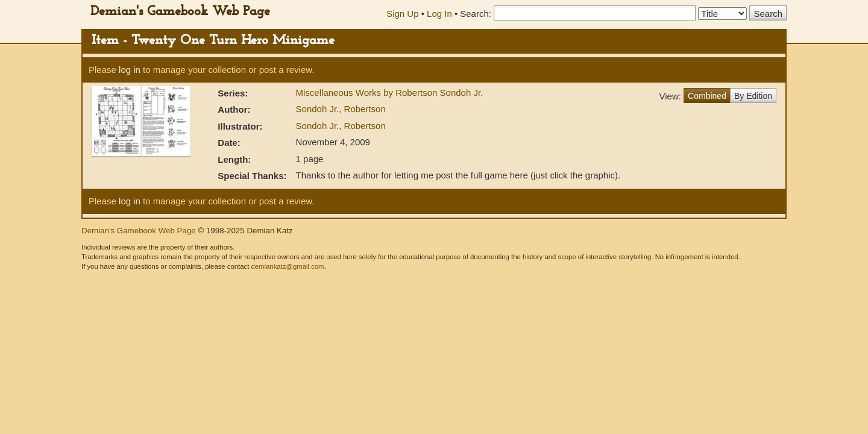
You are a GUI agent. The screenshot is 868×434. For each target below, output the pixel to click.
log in (130, 70)
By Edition (753, 96)
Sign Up (402, 14)
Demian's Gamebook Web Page (180, 12)
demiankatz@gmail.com (287, 266)
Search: (476, 14)
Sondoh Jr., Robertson (341, 109)
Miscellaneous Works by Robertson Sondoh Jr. (390, 93)
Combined (707, 96)
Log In (439, 14)
